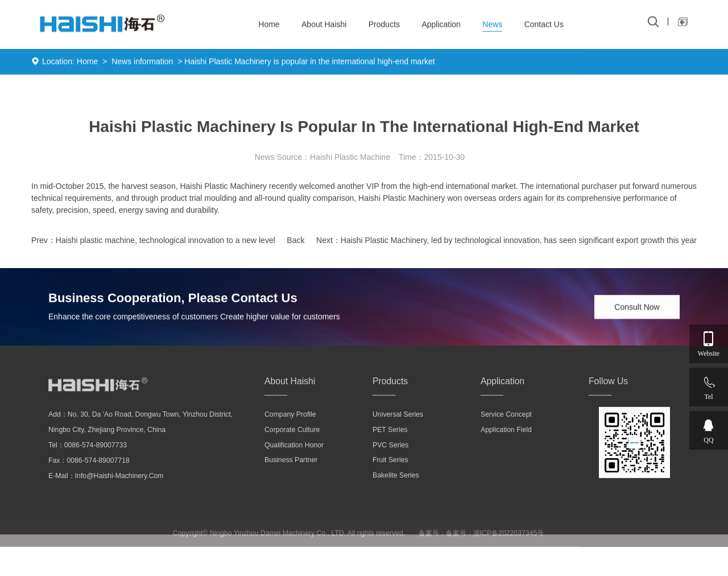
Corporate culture (292, 439)
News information (142, 63)
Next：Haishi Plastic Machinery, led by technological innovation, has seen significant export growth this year (506, 242)
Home (87, 63)
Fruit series (390, 470)
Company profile (290, 425)
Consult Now (637, 308)
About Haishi (324, 20)
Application (441, 20)
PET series (390, 439)
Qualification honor (294, 455)
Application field (506, 439)
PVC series (390, 455)
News (492, 20)
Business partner (291, 470)
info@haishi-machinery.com (119, 486)
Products (384, 20)
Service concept (506, 425)
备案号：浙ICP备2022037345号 (495, 545)
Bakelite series (396, 486)
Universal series (398, 425)
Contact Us (544, 20)
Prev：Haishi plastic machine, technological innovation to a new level (153, 242)
